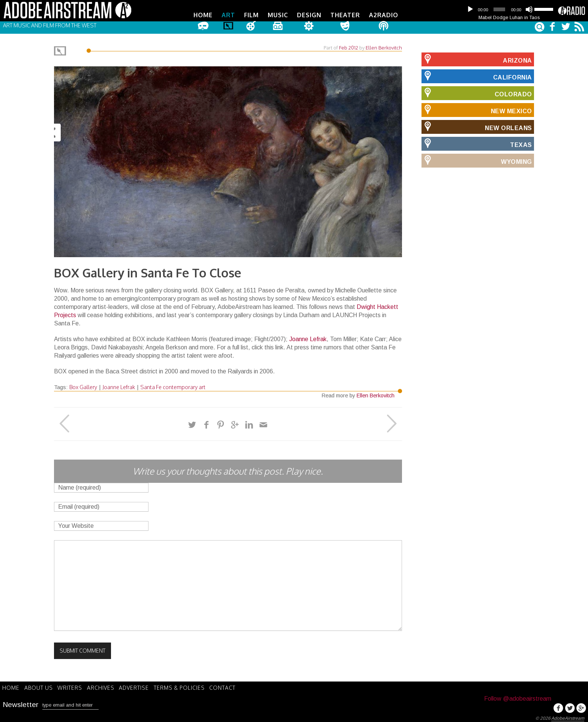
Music (278, 15)
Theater (345, 15)
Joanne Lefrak (308, 338)
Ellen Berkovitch (384, 46)
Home (203, 15)
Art (228, 15)
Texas (477, 142)
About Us (41, 686)
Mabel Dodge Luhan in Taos (509, 17)
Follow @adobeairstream (518, 697)
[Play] (470, 9)
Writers (74, 686)
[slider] (499, 9)
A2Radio (384, 15)
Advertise (141, 686)
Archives (106, 686)
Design (309, 15)
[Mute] (529, 9)
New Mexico (477, 109)
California (477, 75)
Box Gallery (83, 386)
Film (251, 15)
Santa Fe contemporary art (173, 386)
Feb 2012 (349, 46)
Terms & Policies (188, 686)
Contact (233, 686)
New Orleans (477, 126)
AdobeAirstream (568, 717)
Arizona (477, 58)
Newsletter (21, 703)
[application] (509, 9)
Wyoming (477, 159)
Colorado (477, 92)
